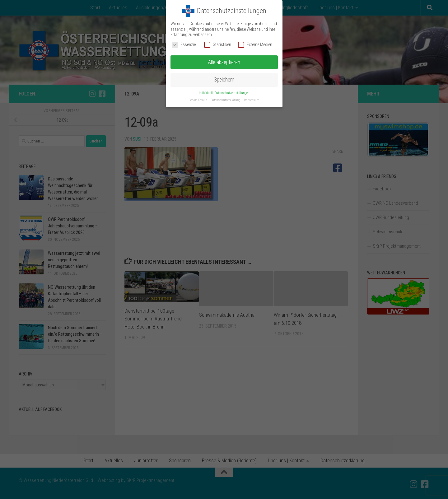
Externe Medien (255, 45)
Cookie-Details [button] (198, 100)
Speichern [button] (224, 80)
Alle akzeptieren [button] (224, 62)
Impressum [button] (252, 100)
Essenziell (185, 45)
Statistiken (218, 45)
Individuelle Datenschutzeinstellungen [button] (224, 93)
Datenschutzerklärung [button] (226, 100)
